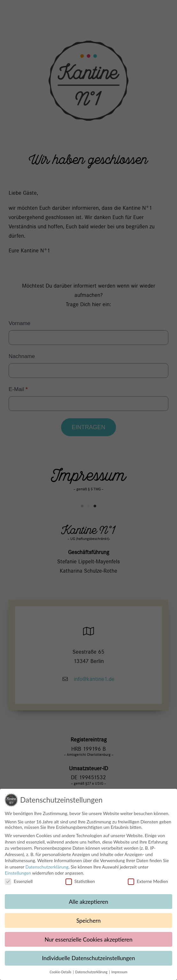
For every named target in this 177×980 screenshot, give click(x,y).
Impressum (119, 975)
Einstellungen (18, 876)
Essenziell (19, 884)
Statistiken (80, 884)
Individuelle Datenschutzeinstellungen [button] (89, 961)
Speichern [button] (88, 923)
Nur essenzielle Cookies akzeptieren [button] (88, 942)
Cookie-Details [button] (61, 975)
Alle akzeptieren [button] (88, 905)
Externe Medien (148, 884)
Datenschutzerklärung (47, 870)
